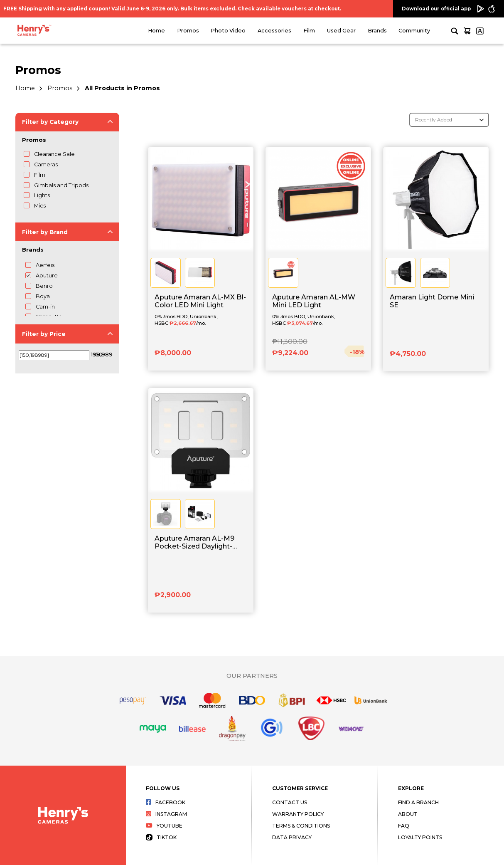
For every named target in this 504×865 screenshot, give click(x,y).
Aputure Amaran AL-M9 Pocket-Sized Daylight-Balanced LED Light (194, 543)
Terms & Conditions (301, 826)
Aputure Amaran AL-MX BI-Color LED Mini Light (200, 301)
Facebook (166, 802)
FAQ (404, 826)
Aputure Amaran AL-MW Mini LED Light (314, 301)
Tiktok (161, 837)
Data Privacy (292, 837)
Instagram (166, 814)
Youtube (164, 826)
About (408, 814)
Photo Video (228, 31)
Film (309, 31)
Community (414, 31)
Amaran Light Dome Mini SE (432, 301)
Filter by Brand (45, 232)
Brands (377, 31)
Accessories (274, 31)
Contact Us (290, 802)
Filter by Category (50, 122)
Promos (188, 31)
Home (156, 31)
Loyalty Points (420, 837)
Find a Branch (418, 802)
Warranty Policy (298, 814)
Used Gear (341, 31)
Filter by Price (44, 334)
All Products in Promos (122, 88)
